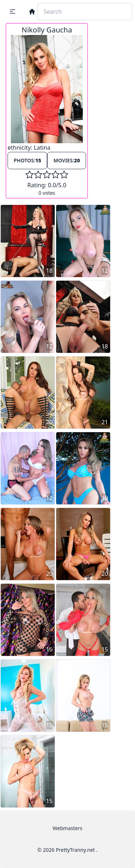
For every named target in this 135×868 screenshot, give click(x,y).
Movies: (67, 160)
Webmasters (67, 828)
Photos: (27, 160)
